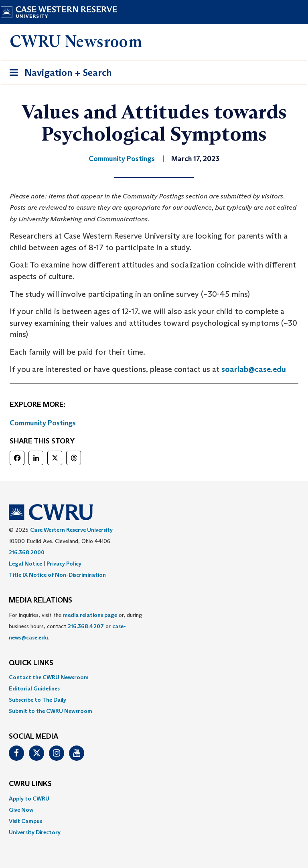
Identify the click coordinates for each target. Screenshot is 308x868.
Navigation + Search (58, 74)
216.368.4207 (86, 626)
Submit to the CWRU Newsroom (51, 711)
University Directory (35, 832)
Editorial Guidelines (34, 688)
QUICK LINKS (31, 663)
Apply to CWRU (29, 799)
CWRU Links (30, 784)
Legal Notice (25, 564)
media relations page (90, 615)
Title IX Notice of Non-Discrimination (57, 575)
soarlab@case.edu (254, 369)
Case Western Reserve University (71, 530)
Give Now (21, 810)
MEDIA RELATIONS (41, 600)
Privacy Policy (64, 564)
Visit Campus (25, 821)
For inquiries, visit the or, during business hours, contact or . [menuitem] (75, 626)
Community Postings (43, 423)
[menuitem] (154, 677)
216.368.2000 (27, 552)
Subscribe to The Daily (37, 700)
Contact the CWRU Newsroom (49, 677)
